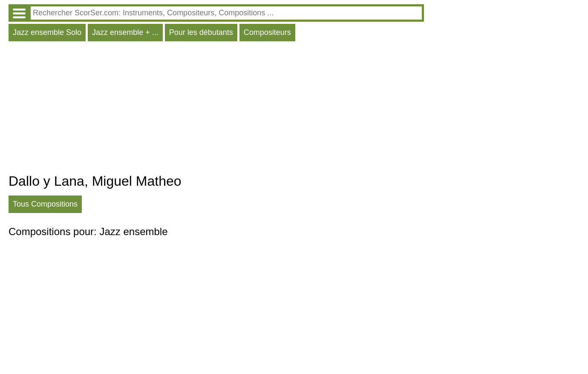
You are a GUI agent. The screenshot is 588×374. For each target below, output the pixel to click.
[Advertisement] (216, 109)
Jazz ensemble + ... (125, 32)
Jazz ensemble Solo (47, 32)
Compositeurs (267, 32)
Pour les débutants (201, 32)
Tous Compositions (45, 204)
